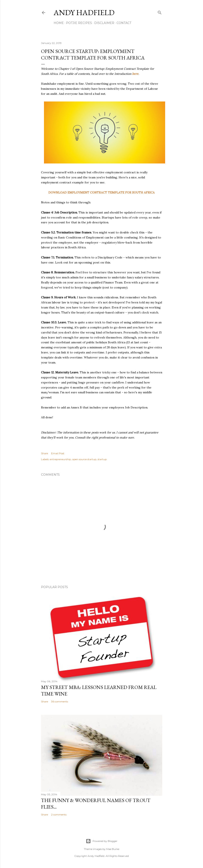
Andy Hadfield (84, 13)
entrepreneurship (60, 459)
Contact (124, 23)
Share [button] (44, 453)
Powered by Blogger (102, 841)
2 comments (59, 815)
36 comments (60, 701)
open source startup (84, 459)
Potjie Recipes (79, 23)
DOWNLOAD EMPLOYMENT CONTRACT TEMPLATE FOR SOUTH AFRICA (101, 192)
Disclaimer (104, 23)
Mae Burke (113, 849)
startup (102, 459)
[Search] (160, 12)
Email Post (58, 453)
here (135, 74)
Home (59, 23)
